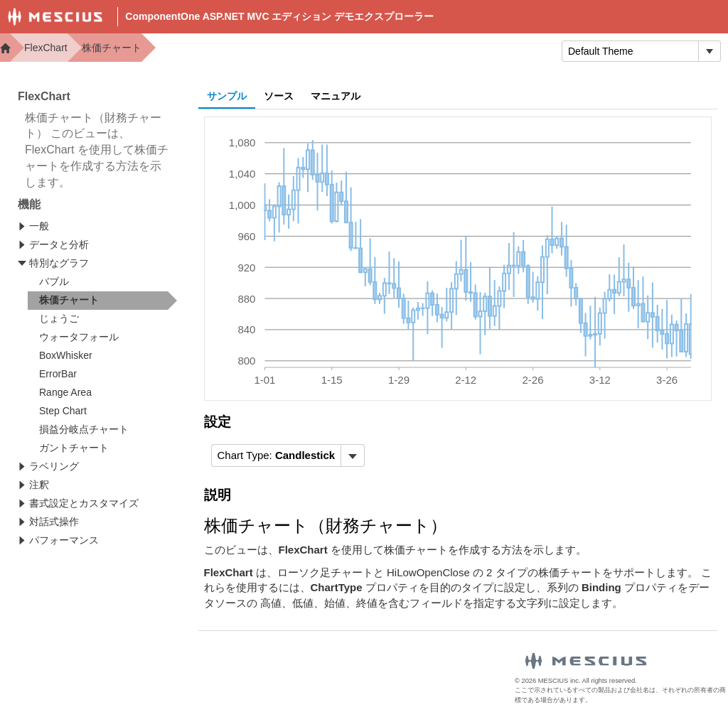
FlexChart (46, 48)
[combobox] (630, 51)
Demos (294, 50)
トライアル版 (503, 50)
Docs (352, 50)
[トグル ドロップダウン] (709, 51)
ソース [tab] (279, 96)
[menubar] (288, 455)
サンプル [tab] (227, 96)
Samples (417, 50)
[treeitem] (102, 301)
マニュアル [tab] (336, 96)
